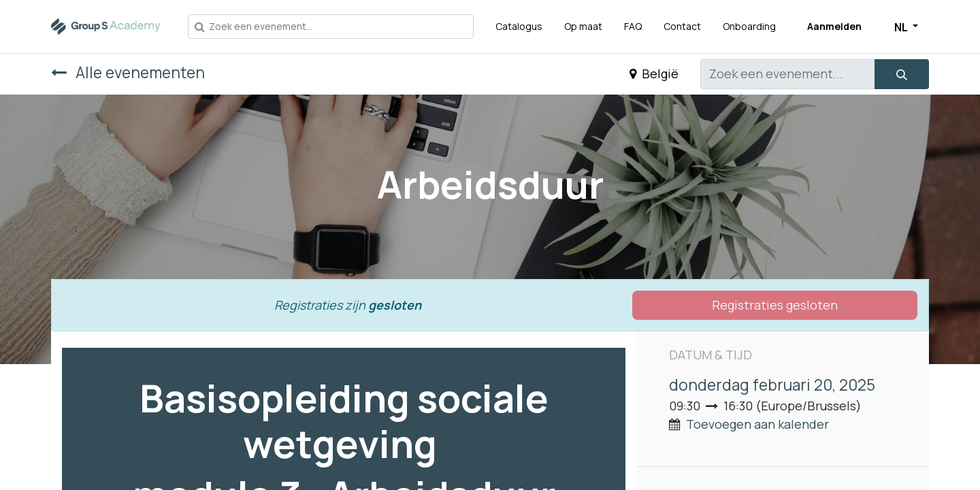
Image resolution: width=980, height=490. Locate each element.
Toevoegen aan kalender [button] (757, 424)
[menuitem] (519, 26)
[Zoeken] (902, 74)
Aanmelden (834, 26)
